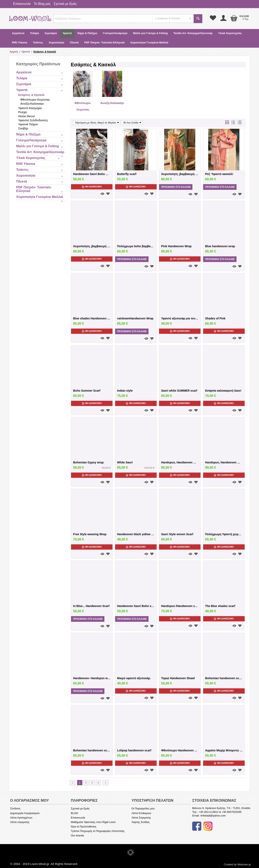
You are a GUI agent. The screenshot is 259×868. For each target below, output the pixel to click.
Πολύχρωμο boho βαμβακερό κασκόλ (136, 246)
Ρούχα (22, 112)
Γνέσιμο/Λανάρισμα (115, 33)
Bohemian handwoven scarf (224, 678)
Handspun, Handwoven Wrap (224, 462)
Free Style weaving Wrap (90, 534)
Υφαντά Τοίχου (28, 124)
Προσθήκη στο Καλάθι (176, 187)
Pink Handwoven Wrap (176, 246)
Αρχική (14, 52)
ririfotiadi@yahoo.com (213, 816)
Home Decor (27, 116)
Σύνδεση (15, 808)
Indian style (125, 391)
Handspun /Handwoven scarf (180, 606)
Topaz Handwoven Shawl (178, 678)
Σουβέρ (23, 128)
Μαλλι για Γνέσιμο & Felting (150, 33)
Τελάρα (34, 33)
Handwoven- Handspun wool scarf (92, 678)
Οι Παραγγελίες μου (143, 808)
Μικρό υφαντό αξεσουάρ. (134, 678)
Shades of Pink (215, 318)
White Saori (125, 462)
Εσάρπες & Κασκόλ (31, 95)
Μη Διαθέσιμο (92, 187)
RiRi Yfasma (20, 42)
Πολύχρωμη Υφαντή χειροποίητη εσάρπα (224, 534)
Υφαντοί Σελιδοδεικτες (33, 120)
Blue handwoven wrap (220, 246)
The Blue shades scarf (220, 606)
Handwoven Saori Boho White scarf (92, 174)
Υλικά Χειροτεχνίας (230, 33)
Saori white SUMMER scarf (179, 391)
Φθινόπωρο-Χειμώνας (35, 100)
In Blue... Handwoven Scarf (91, 606)
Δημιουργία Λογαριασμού (25, 813)
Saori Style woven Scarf (177, 534)
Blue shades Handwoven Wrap (92, 318)
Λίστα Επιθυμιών (141, 813)
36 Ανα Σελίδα (132, 123)
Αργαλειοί (18, 33)
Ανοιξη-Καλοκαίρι (32, 104)
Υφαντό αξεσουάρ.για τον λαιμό (180, 318)
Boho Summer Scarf (87, 391)
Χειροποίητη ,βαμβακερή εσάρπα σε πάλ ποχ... (92, 246)
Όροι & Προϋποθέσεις (84, 827)
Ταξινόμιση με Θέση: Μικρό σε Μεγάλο (97, 123)
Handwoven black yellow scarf (136, 534)
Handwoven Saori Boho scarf (136, 606)
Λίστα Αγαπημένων (21, 818)
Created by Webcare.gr (237, 864)
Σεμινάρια (51, 33)
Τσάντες (38, 42)
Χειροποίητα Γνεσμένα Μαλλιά (149, 42)
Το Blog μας (42, 4)
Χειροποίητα (56, 42)
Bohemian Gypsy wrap (88, 462)
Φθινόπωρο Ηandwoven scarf (180, 750)
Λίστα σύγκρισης (20, 822)
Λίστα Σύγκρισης (141, 818)
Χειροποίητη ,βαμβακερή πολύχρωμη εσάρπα (180, 174)
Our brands (77, 835)
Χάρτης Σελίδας (141, 822)
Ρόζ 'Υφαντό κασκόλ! (219, 174)
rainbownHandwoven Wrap (135, 318)
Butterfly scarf (127, 174)
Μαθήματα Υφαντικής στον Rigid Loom (93, 822)
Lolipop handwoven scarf (134, 750)
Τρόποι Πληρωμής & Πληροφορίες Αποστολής (98, 831)
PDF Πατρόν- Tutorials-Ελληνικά (105, 42)
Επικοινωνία (22, 4)
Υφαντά (67, 33)
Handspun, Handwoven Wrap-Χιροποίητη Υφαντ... (180, 462)
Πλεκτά (74, 42)
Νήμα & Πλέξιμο (87, 33)
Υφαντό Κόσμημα (30, 108)
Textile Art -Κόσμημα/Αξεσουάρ (193, 33)
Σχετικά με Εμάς (65, 4)
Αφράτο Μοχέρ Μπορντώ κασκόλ (224, 750)
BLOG (74, 813)
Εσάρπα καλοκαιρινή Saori (223, 391)
